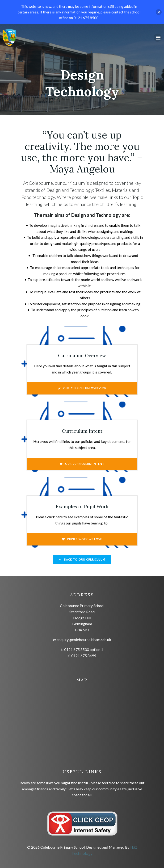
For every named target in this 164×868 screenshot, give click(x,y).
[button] (159, 12)
